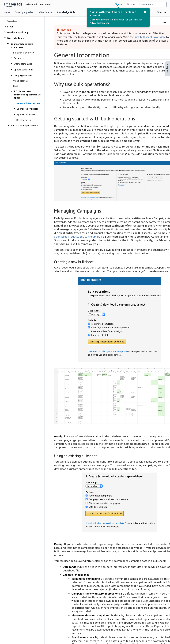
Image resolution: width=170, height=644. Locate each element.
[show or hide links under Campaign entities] (20, 75)
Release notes (24, 120)
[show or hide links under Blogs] (8, 27)
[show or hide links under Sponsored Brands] (24, 115)
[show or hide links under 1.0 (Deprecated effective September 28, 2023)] (26, 95)
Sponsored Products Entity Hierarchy (77, 237)
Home (7, 12)
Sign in (118, 4)
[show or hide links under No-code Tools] (13, 38)
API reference (45, 12)
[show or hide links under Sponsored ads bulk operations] (24, 46)
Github (160, 12)
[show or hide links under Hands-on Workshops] (16, 32)
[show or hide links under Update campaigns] (21, 70)
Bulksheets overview (24, 53)
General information (28, 103)
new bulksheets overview (150, 37)
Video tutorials (21, 81)
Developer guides (24, 12)
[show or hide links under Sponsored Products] (25, 109)
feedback (167, 69)
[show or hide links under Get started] (17, 58)
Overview (12, 21)
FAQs (16, 86)
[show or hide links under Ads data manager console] (22, 126)
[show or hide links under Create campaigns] (20, 64)
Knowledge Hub (66, 12)
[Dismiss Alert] (145, 12)
